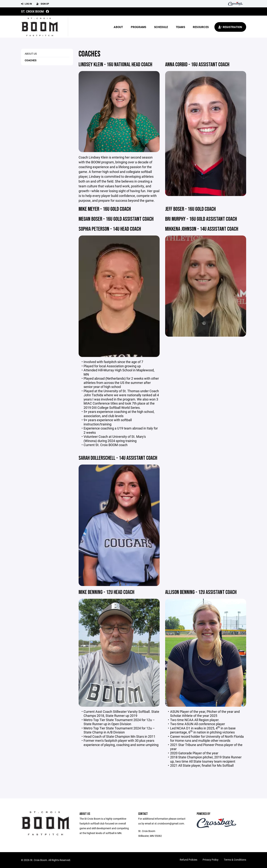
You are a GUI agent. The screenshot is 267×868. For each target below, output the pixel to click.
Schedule (161, 27)
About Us (31, 54)
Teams (180, 27)
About (118, 27)
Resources (201, 27)
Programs (139, 27)
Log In (26, 4)
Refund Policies (188, 860)
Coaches (31, 60)
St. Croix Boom (32, 11)
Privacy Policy (211, 860)
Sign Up (43, 4)
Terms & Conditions (235, 860)
